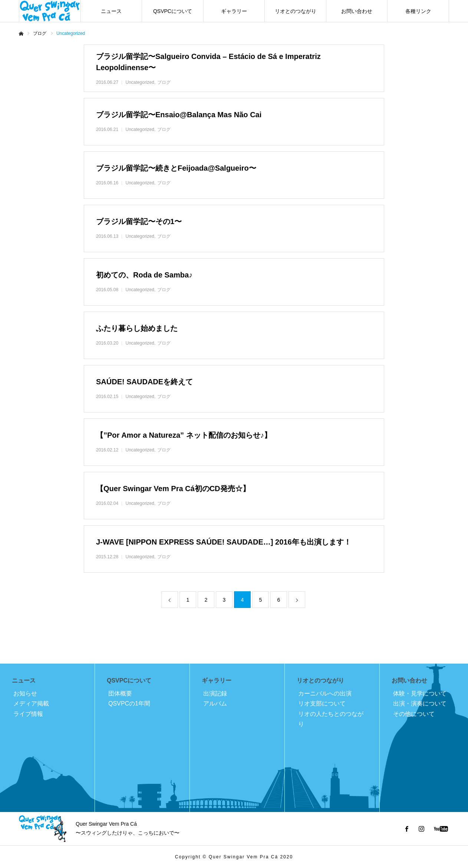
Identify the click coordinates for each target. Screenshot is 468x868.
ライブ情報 (28, 714)
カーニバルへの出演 (325, 693)
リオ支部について (322, 703)
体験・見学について (420, 693)
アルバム (215, 703)
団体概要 (120, 693)
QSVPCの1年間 (129, 703)
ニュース (111, 11)
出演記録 (215, 693)
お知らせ (25, 693)
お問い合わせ (357, 11)
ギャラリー (234, 11)
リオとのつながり (296, 11)
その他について (414, 714)
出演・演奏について (420, 703)
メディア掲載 (31, 703)
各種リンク (418, 11)
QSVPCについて (173, 11)
